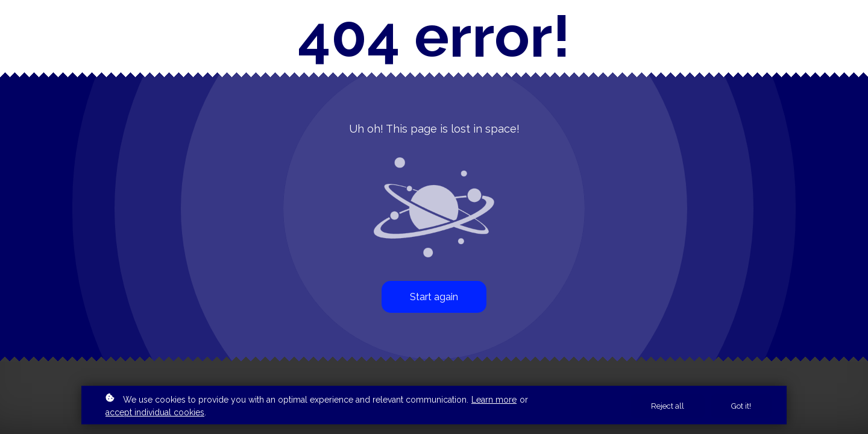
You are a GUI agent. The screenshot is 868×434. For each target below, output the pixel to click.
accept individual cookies (155, 412)
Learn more (494, 400)
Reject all (668, 406)
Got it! (741, 406)
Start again (434, 297)
